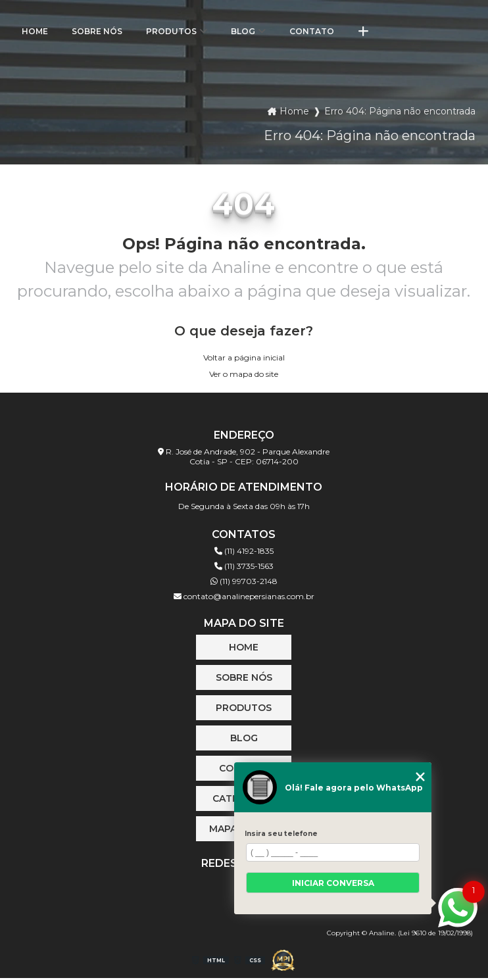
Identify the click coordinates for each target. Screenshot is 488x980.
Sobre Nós (97, 31)
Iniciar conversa (333, 883)
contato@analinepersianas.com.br (244, 596)
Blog (243, 31)
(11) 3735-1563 (244, 566)
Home (35, 31)
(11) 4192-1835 (244, 551)
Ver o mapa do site (244, 374)
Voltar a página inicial (244, 357)
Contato (312, 31)
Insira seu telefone (281, 834)
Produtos (171, 31)
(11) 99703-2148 (244, 581)
